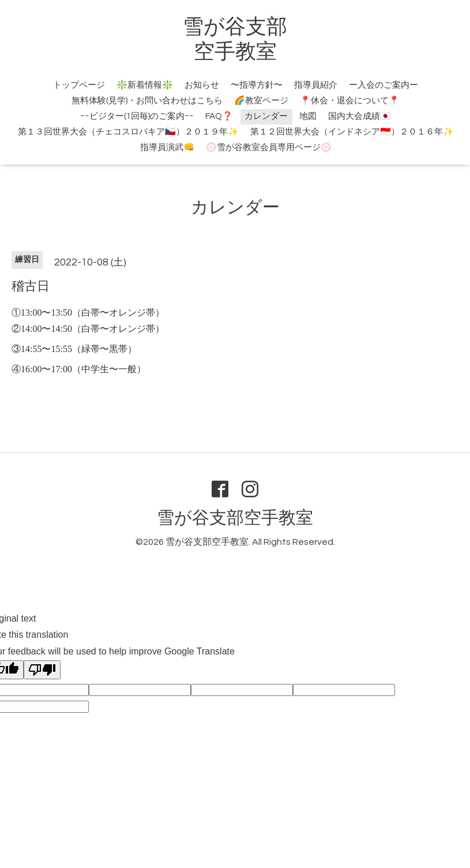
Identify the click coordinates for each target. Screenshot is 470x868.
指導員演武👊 (167, 147)
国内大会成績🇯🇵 (360, 116)
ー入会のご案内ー (383, 85)
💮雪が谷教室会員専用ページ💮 (269, 147)
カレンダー (266, 116)
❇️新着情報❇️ (145, 85)
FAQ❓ (219, 116)
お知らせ (202, 85)
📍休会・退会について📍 (350, 101)
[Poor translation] (42, 670)
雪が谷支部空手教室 (235, 518)
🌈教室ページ (261, 101)
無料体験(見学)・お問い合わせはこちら (147, 101)
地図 (308, 116)
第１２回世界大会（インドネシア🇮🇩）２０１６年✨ (352, 132)
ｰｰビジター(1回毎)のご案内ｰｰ (137, 116)
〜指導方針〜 (257, 85)
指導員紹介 (316, 85)
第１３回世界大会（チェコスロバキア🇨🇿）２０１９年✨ (128, 132)
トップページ (79, 85)
